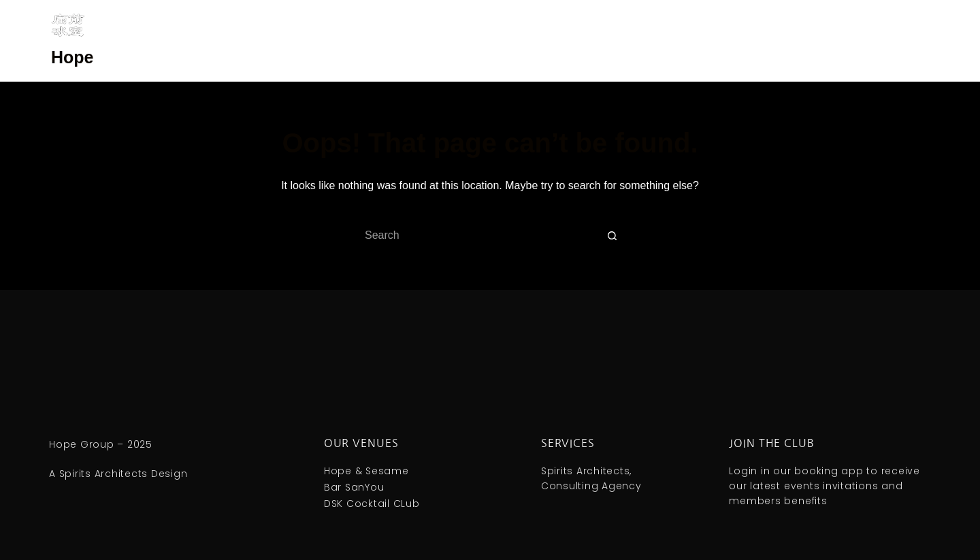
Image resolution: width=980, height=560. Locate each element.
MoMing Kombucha (854, 40)
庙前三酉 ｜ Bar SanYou (434, 41)
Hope (72, 57)
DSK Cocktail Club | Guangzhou (285, 40)
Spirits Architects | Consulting (721, 40)
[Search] (924, 41)
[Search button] (612, 235)
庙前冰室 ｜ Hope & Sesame (571, 41)
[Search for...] (476, 235)
